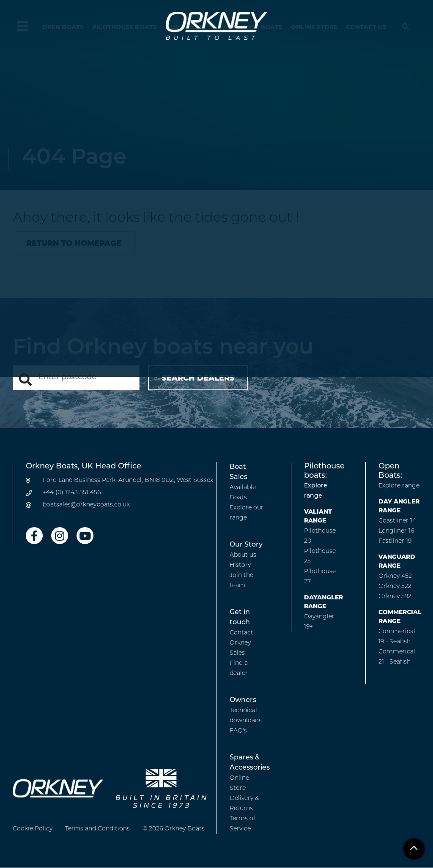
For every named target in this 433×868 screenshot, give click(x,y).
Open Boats (63, 27)
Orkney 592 (395, 597)
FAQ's (238, 731)
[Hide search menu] (406, 27)
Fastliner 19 (395, 541)
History (240, 565)
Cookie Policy (33, 829)
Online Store (314, 27)
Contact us (366, 27)
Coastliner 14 (397, 521)
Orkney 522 (395, 586)
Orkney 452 (395, 576)
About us (243, 555)
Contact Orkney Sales (241, 643)
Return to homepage (74, 243)
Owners (243, 700)
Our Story (246, 545)
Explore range (399, 486)
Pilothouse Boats (125, 27)
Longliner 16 (396, 531)
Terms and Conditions (97, 829)
